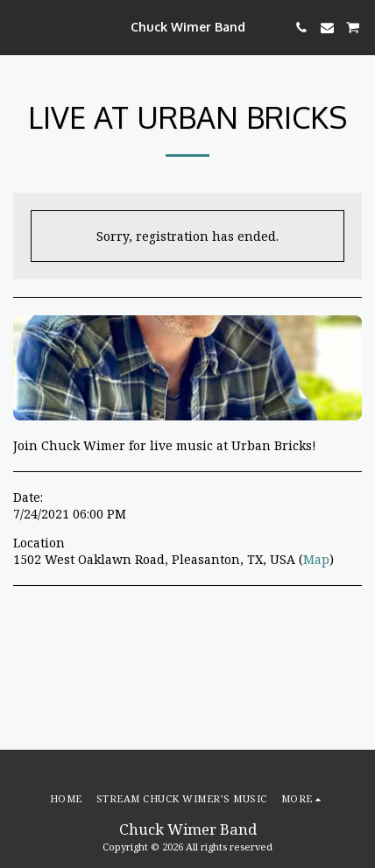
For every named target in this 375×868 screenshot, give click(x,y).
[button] (19, 27)
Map (316, 559)
